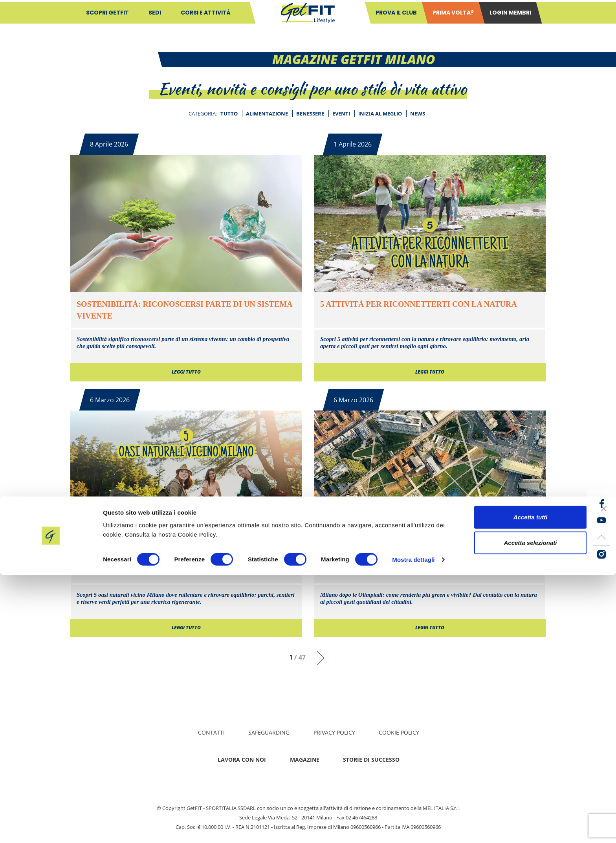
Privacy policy (334, 732)
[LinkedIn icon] (601, 537)
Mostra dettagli (413, 827)
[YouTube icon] (601, 520)
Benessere (310, 114)
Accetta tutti (531, 785)
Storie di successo (371, 760)
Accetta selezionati (530, 811)
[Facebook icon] (601, 504)
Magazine (305, 760)
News (418, 114)
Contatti (211, 732)
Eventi (341, 114)
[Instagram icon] (601, 554)
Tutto (229, 114)
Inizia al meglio (380, 114)
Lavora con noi (242, 760)
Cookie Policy (399, 732)
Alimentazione (267, 114)
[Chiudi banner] (604, 776)
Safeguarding (269, 732)
